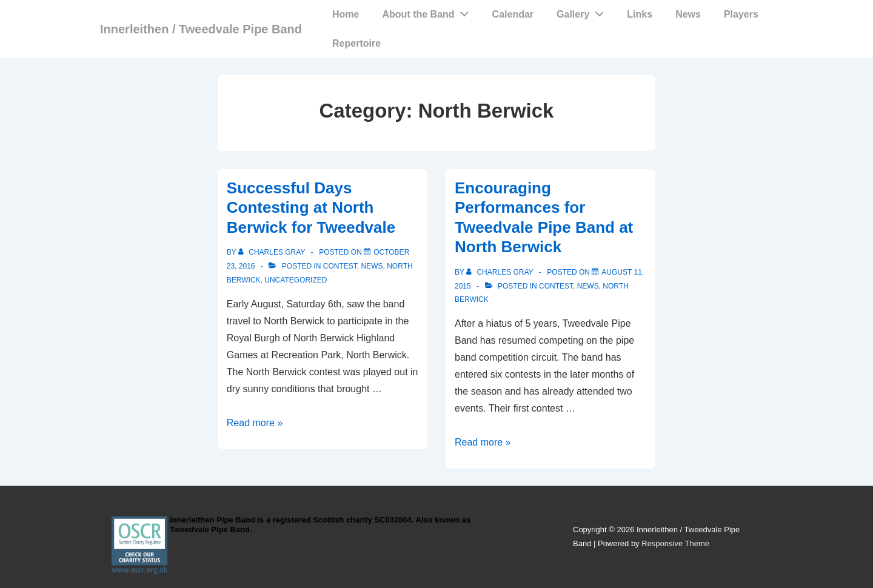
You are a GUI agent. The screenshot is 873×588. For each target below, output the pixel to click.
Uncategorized (296, 280)
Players (741, 14)
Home (346, 14)
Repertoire (356, 43)
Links (640, 14)
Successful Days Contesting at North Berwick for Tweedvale (311, 208)
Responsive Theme (675, 543)
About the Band (429, 12)
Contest (340, 266)
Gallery (583, 12)
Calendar (513, 14)
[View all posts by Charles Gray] (273, 252)
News (688, 14)
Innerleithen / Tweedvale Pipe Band (201, 29)
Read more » (255, 423)
